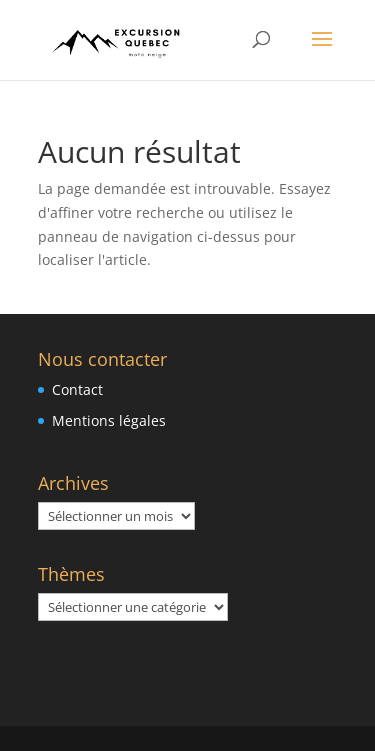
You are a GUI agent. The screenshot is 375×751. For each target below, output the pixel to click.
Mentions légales (109, 420)
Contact (77, 389)
